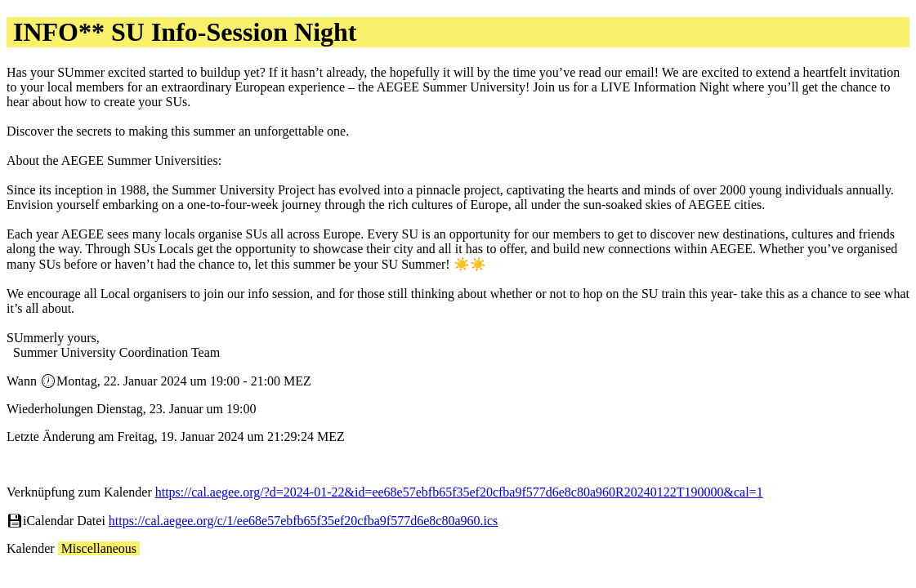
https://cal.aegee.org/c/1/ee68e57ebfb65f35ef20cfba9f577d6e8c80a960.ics (303, 521)
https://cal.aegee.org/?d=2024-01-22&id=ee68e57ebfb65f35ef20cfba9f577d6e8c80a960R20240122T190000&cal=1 (459, 492)
